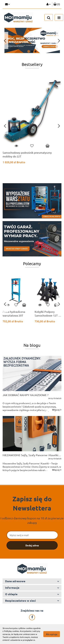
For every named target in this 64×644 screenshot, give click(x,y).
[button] (57, 4)
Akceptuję (52, 634)
